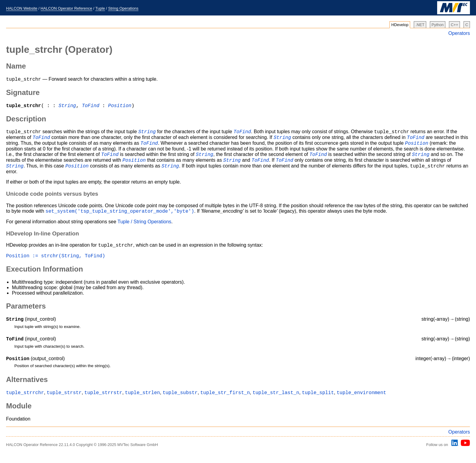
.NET (420, 25)
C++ (454, 25)
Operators (459, 33)
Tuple (100, 8)
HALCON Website (22, 8)
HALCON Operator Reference (66, 8)
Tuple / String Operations (144, 230)
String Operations (123, 8)
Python (438, 25)
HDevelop (400, 25)
